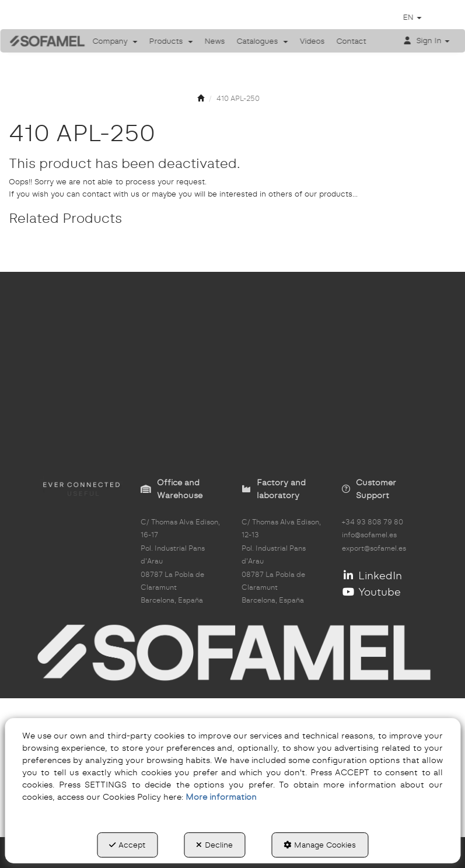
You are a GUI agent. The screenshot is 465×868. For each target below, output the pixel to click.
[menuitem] (115, 41)
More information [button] (221, 797)
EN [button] (412, 17)
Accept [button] (127, 845)
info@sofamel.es (369, 535)
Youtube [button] (371, 592)
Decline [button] (214, 845)
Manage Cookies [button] (320, 845)
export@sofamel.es (374, 548)
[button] (39, 41)
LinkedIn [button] (372, 575)
